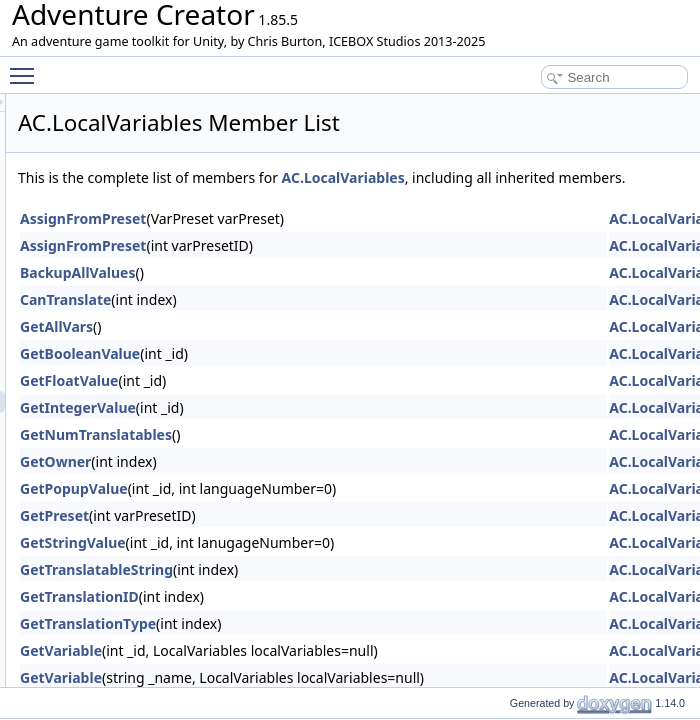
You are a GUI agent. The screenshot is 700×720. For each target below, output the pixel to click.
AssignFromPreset (333, 240)
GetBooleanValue (330, 375)
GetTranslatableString (346, 591)
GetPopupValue (324, 510)
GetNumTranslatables (346, 456)
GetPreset (304, 537)
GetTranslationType (338, 645)
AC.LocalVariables (593, 177)
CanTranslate (315, 321)
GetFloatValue (319, 402)
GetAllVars (306, 348)
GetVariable (311, 672)
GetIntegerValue (328, 429)
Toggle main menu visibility (27, 67)
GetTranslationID (329, 618)
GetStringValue (323, 564)
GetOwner (305, 483)
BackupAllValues (327, 294)
